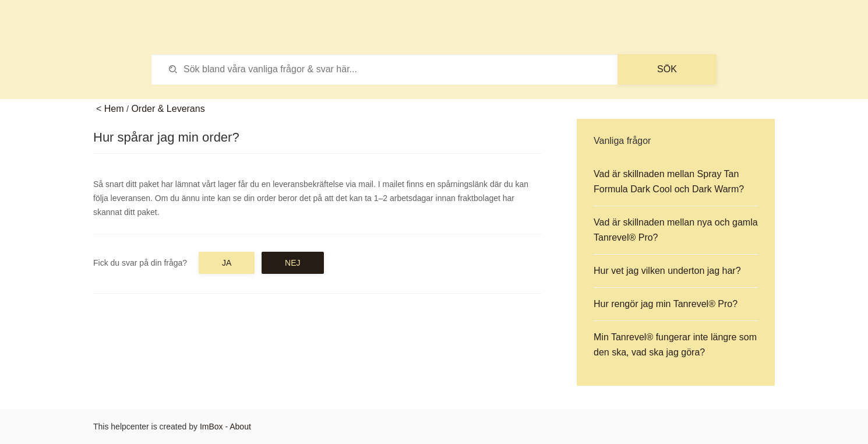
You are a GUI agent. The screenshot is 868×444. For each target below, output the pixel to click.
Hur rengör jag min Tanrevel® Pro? (666, 304)
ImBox (211, 427)
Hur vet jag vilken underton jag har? (667, 271)
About (240, 427)
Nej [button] (292, 263)
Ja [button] (227, 263)
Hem (114, 109)
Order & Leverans (168, 109)
